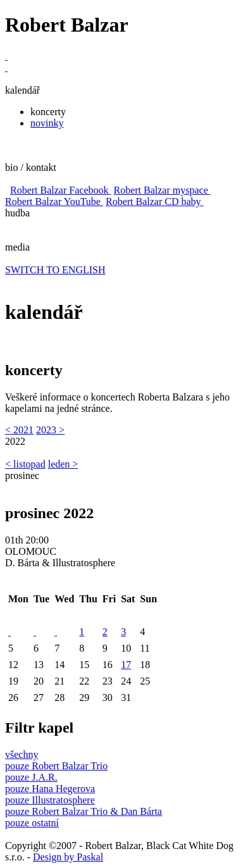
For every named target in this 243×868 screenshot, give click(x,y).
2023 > (50, 430)
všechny (22, 754)
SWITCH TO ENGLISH (55, 270)
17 (126, 665)
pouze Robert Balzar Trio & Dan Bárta (84, 811)
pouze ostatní (32, 823)
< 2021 (19, 430)
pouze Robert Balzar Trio (56, 766)
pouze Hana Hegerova (50, 789)
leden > (63, 464)
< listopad (25, 464)
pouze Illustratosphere (50, 800)
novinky (47, 123)
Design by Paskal (68, 857)
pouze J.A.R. (31, 777)
